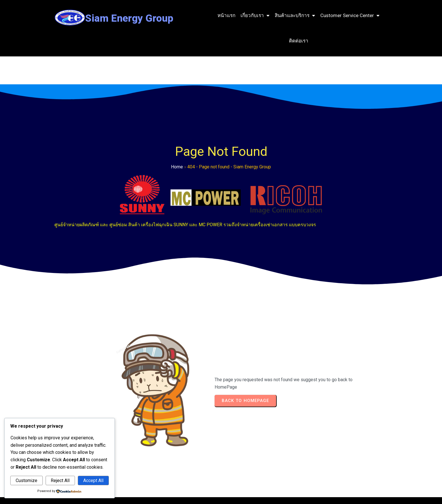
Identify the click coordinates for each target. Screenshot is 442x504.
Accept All (93, 480)
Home (94, 172)
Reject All (60, 480)
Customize (27, 480)
